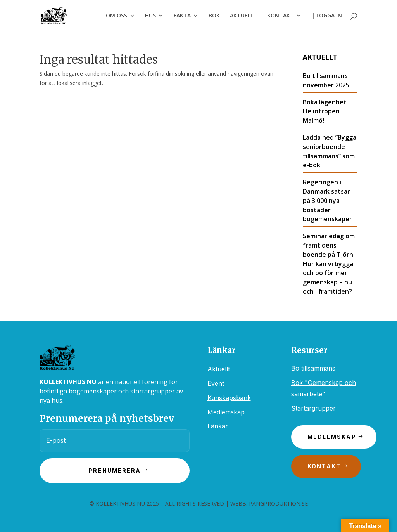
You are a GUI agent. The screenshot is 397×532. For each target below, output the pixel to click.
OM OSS (117, 16)
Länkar (218, 426)
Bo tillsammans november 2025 (326, 80)
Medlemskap (226, 412)
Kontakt (324, 466)
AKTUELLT (243, 16)
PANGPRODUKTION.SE (278, 503)
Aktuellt (219, 369)
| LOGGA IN (327, 16)
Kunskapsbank (229, 398)
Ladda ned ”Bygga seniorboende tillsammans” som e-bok (330, 151)
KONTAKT (280, 16)
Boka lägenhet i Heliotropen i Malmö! (326, 111)
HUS (150, 16)
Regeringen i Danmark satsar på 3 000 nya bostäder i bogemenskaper (327, 200)
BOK (214, 16)
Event (216, 383)
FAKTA (182, 16)
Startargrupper (313, 408)
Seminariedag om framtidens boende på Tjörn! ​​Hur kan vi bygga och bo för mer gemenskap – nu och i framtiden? (330, 264)
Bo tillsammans (313, 368)
